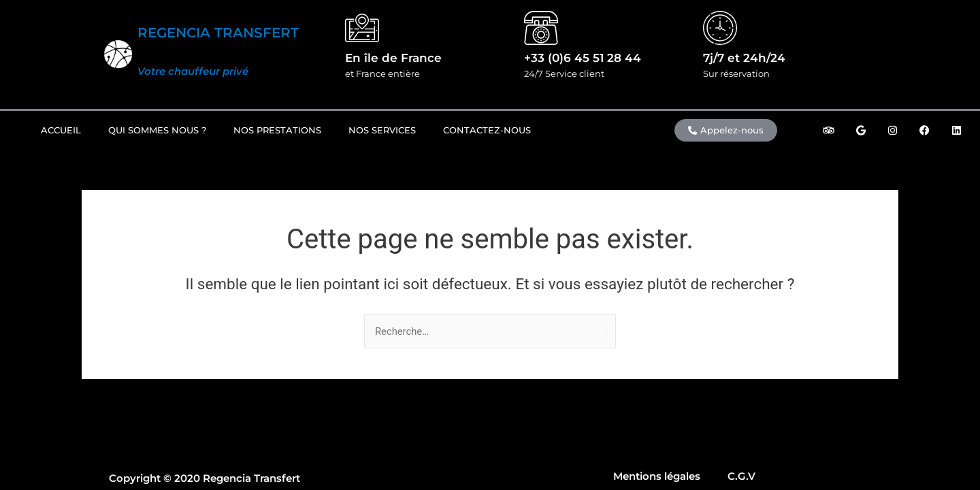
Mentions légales (657, 476)
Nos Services (382, 130)
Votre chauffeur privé (193, 71)
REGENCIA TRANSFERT (218, 33)
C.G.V (741, 476)
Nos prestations (277, 130)
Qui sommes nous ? (157, 130)
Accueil (61, 130)
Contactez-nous (487, 130)
